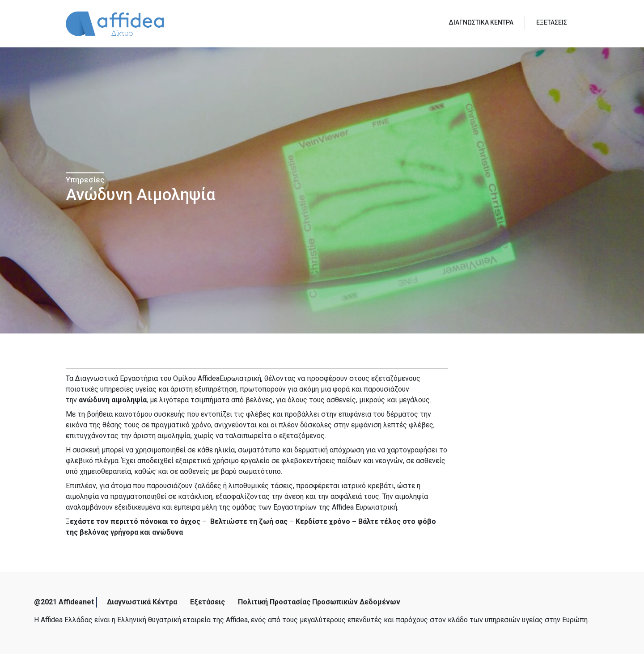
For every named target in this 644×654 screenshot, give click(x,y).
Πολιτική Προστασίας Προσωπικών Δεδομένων (319, 602)
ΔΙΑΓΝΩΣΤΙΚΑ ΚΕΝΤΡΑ (481, 22)
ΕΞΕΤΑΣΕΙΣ (552, 22)
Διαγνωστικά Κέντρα (142, 602)
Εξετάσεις (208, 602)
